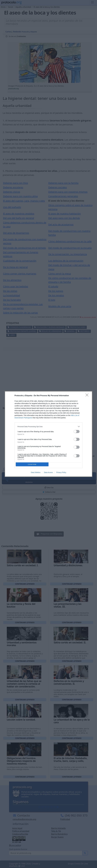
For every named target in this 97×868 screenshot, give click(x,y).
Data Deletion (36, 472)
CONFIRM (32, 464)
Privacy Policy (61, 472)
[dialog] (48, 434)
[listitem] (48, 427)
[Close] (88, 396)
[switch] (77, 432)
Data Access (48, 472)
